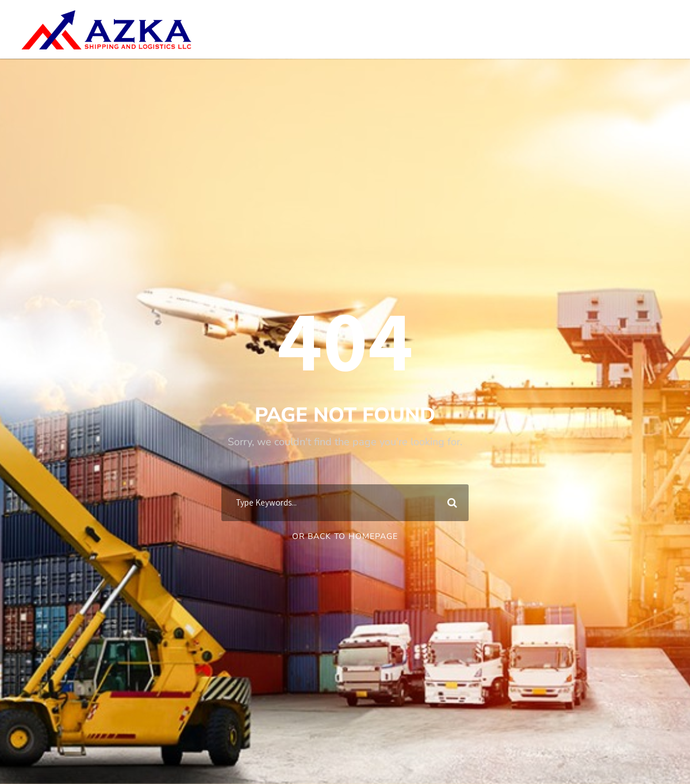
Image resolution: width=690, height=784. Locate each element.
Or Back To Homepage (345, 536)
